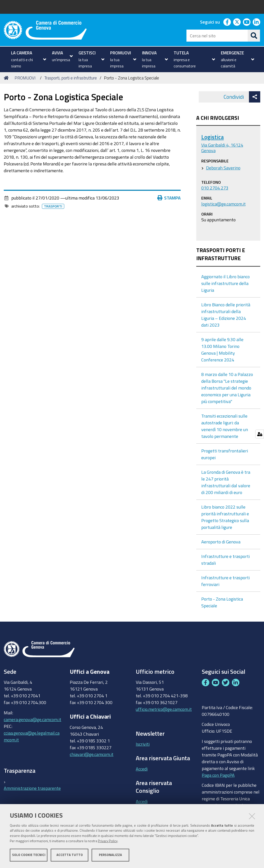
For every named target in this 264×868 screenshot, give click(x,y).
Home (7, 78)
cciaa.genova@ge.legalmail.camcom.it (32, 736)
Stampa (170, 198)
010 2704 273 (215, 188)
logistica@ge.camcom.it (223, 204)
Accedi (142, 769)
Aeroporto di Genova (221, 542)
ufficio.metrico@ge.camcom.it (164, 709)
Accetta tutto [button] (70, 855)
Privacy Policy (108, 841)
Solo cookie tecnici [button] (29, 855)
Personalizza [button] (110, 855)
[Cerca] (254, 36)
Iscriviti (143, 744)
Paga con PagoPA (218, 774)
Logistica (213, 137)
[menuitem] (28, 59)
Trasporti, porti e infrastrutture (71, 78)
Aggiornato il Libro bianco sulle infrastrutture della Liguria (225, 283)
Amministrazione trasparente (32, 788)
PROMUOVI (25, 78)
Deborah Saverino (223, 168)
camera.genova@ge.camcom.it (32, 719)
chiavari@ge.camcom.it (92, 754)
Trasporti (54, 206)
